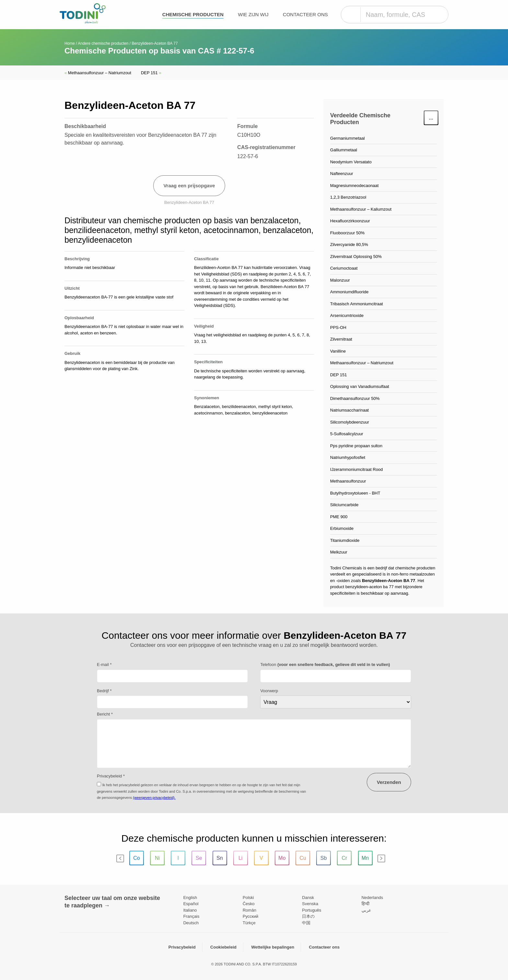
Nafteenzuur (342, 174)
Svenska (310, 904)
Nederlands (372, 898)
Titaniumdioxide (345, 540)
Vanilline (338, 351)
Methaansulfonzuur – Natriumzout (98, 73)
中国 (306, 923)
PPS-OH (338, 327)
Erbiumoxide (342, 528)
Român (249, 910)
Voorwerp (269, 691)
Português (312, 910)
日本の (308, 916)
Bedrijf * (104, 691)
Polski (248, 898)
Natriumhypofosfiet (348, 457)
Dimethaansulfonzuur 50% (355, 398)
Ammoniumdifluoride (349, 292)
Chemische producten (193, 14)
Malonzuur (340, 280)
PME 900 (339, 517)
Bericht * (105, 714)
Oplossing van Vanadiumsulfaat (360, 386)
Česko (249, 904)
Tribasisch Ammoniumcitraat (357, 304)
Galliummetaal (344, 150)
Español (191, 904)
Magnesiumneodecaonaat (354, 186)
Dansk (308, 898)
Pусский (250, 916)
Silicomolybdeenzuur (350, 422)
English (190, 898)
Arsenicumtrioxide (347, 315)
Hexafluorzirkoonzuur (350, 221)
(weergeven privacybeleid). (154, 798)
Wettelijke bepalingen (273, 947)
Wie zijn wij (253, 14)
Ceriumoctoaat (344, 268)
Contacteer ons (305, 14)
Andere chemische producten (103, 43)
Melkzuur (339, 552)
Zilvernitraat (341, 339)
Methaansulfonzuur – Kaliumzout (361, 209)
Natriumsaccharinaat (349, 410)
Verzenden (389, 782)
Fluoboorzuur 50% (347, 233)
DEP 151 (151, 73)
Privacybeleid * (111, 776)
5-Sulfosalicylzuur (347, 434)
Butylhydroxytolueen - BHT (355, 493)
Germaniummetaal (347, 138)
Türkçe (249, 923)
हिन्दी (365, 904)
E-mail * (104, 665)
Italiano (190, 910)
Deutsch (191, 923)
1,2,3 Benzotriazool (348, 197)
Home (70, 43)
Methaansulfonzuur (348, 481)
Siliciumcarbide (344, 505)
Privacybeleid (182, 947)
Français (191, 916)
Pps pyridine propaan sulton (356, 446)
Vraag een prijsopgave (189, 186)
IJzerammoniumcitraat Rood (357, 469)
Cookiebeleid (223, 947)
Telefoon (325, 665)
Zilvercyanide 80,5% (349, 245)
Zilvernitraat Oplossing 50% (356, 257)
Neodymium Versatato (351, 162)
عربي (366, 910)
